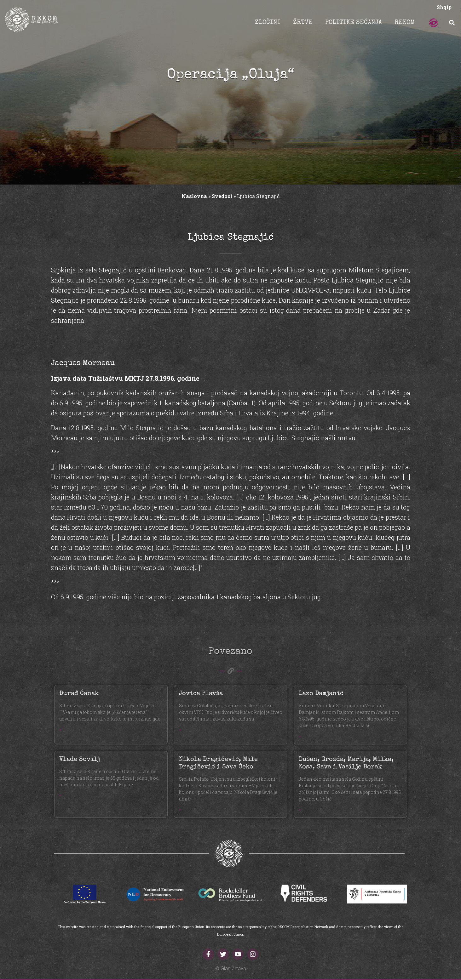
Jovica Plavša (201, 694)
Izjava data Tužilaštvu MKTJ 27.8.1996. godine (125, 378)
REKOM (405, 23)
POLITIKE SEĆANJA (354, 23)
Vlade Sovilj (80, 760)
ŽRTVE (303, 23)
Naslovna (194, 196)
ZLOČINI (268, 23)
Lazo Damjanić (321, 694)
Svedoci (222, 196)
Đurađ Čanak (79, 694)
